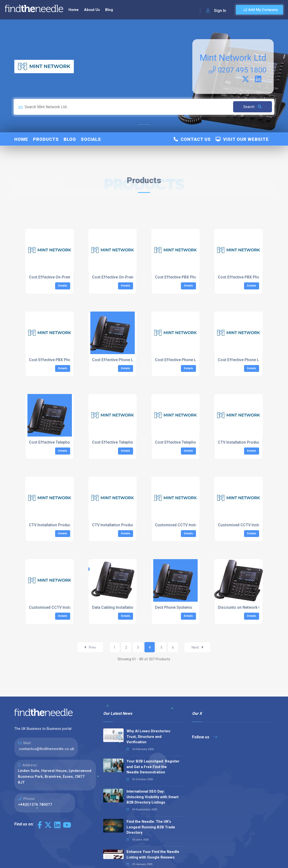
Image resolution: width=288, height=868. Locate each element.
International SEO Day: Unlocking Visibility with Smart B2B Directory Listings (152, 797)
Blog (109, 10)
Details (63, 286)
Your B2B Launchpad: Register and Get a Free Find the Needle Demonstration (153, 767)
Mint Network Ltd (233, 58)
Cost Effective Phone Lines (116, 360)
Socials (91, 139)
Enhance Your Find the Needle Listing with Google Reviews (153, 855)
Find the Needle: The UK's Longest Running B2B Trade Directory (151, 827)
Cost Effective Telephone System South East (195, 442)
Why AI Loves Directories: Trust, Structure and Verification (149, 737)
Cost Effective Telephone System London (129, 442)
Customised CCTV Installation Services (190, 525)
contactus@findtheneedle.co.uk (47, 749)
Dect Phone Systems (174, 607)
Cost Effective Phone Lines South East (252, 360)
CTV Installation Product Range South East (130, 525)
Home (74, 10)
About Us (92, 10)
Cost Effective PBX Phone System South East (69, 360)
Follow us (205, 737)
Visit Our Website (242, 139)
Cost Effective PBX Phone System (185, 277)
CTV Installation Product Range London (64, 525)
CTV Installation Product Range (246, 442)
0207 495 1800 (237, 70)
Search (252, 107)
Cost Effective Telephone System (59, 442)
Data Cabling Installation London (121, 607)
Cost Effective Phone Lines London (187, 360)
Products (46, 139)
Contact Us (192, 139)
